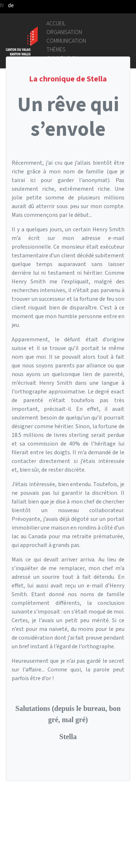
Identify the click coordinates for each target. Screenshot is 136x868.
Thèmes (56, 49)
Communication (66, 41)
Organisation (64, 32)
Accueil (56, 23)
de (11, 5)
